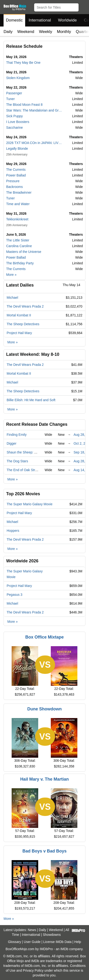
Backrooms (14, 187)
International (40, 20)
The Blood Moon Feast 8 (24, 105)
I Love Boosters (18, 122)
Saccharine (14, 128)
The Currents (16, 170)
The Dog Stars (17, 461)
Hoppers (13, 531)
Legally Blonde (17, 149)
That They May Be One (23, 63)
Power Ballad (16, 175)
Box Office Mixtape (44, 637)
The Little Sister (18, 240)
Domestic (14, 20)
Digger (12, 443)
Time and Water (18, 204)
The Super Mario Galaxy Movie (30, 504)
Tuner (10, 99)
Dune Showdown (44, 709)
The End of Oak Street (23, 470)
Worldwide (67, 20)
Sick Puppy (14, 116)
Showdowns (52, 935)
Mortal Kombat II (19, 315)
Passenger (14, 93)
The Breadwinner (19, 192)
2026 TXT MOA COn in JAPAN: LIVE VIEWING (35, 143)
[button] (83, 6)
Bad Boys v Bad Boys (44, 851)
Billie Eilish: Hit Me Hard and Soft (31, 400)
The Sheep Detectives (23, 324)
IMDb (64, 949)
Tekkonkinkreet (17, 219)
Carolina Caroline (19, 246)
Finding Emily (17, 435)
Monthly (64, 32)
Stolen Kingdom (18, 78)
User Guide (32, 942)
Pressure (13, 181)
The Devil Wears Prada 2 (25, 306)
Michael (12, 298)
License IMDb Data (57, 942)
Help (78, 942)
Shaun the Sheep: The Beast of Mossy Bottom (41, 452)
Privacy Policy (33, 970)
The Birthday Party (20, 263)
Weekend (26, 32)
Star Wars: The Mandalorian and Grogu (35, 110)
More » (11, 275)
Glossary (14, 942)
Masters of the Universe (24, 252)
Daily (8, 32)
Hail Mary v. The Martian (44, 779)
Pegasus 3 (14, 595)
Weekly (45, 32)
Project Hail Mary (19, 333)
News (32, 930)
